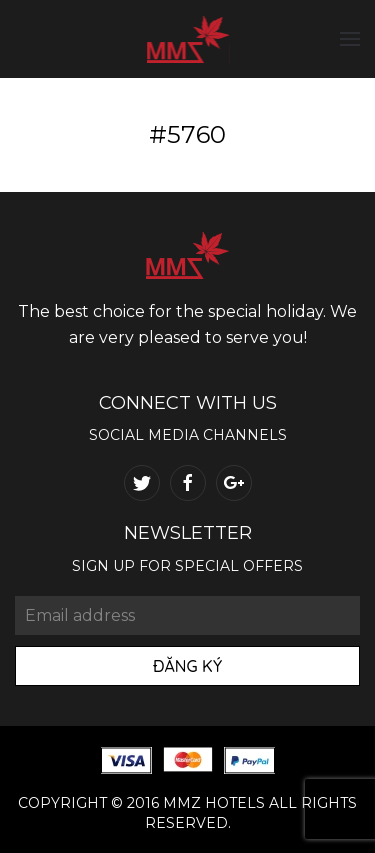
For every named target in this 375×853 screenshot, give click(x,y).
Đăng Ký (187, 666)
